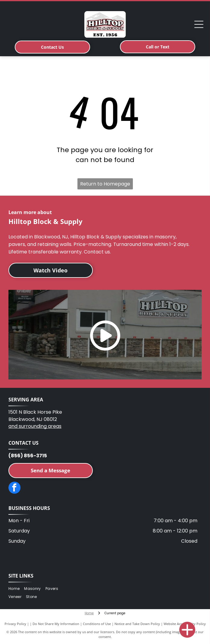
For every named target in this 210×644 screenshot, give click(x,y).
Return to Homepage (105, 184)
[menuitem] (16, 589)
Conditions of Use (97, 624)
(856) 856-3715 (28, 456)
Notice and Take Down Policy (137, 624)
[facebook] (14, 488)
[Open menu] (199, 24)
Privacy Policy (15, 624)
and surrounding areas (35, 426)
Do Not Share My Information (56, 624)
